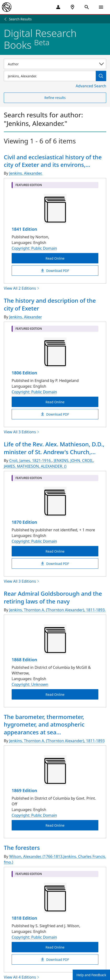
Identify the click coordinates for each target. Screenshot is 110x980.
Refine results (55, 98)
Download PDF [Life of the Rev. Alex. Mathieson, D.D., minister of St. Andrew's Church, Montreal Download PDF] (55, 564)
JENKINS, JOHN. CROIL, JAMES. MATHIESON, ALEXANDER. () (49, 463)
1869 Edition (24, 790)
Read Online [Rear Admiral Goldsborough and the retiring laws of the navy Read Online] (55, 694)
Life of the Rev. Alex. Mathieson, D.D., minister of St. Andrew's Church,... (54, 448)
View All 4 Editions (22, 977)
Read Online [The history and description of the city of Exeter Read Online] (55, 402)
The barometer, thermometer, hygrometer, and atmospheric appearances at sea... (44, 724)
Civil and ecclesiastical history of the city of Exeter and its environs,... (53, 161)
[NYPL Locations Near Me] (72, 7)
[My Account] (58, 7)
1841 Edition (24, 229)
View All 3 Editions (22, 432)
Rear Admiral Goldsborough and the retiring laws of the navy (53, 597)
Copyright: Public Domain (34, 248)
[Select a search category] (55, 64)
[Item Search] (50, 76)
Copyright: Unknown (30, 684)
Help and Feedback (91, 975)
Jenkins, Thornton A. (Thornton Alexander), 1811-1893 (57, 741)
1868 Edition (24, 660)
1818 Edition (24, 918)
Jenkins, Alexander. (26, 173)
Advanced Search (91, 86)
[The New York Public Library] (7, 7)
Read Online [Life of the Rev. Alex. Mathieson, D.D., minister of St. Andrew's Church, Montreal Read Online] (55, 551)
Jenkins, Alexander (26, 317)
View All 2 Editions (22, 288)
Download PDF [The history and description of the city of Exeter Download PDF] (55, 414)
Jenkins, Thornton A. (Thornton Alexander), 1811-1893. (57, 610)
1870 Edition (24, 522)
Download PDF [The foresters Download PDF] (55, 959)
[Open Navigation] (101, 7)
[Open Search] (87, 7)
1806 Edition (24, 373)
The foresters (22, 848)
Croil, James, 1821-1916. (31, 461)
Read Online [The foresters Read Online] (55, 947)
